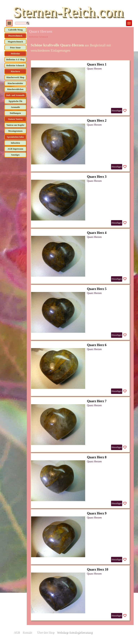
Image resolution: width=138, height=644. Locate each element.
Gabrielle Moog (15, 30)
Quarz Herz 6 (97, 345)
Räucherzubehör (15, 83)
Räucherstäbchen (15, 89)
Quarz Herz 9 (97, 513)
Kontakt (27, 632)
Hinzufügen (117, 111)
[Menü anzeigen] (129, 23)
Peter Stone (15, 48)
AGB (16, 632)
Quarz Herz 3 (97, 177)
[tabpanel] (80, 48)
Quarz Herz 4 (97, 233)
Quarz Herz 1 (97, 64)
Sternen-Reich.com (68, 12)
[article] (80, 88)
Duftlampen (15, 113)
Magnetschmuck (15, 42)
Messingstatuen (15, 131)
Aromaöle (15, 107)
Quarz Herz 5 (97, 289)
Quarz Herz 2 (97, 120)
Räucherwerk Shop (15, 77)
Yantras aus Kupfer (15, 125)
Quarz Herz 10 (98, 569)
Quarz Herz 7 (97, 401)
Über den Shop (45, 632)
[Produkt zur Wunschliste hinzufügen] (125, 111)
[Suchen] (22, 23)
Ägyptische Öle (15, 101)
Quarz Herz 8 (97, 457)
